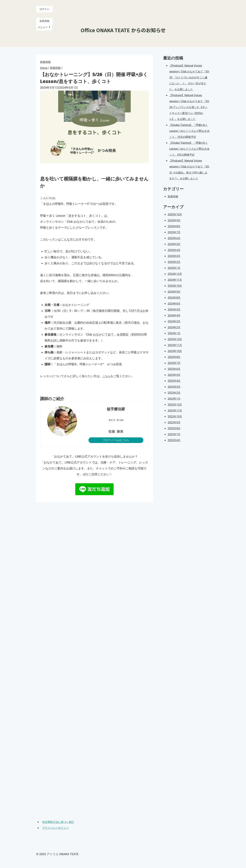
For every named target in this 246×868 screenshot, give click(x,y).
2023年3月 (175, 404)
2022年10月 (176, 434)
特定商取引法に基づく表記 (60, 822)
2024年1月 (175, 351)
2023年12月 (176, 357)
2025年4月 (175, 268)
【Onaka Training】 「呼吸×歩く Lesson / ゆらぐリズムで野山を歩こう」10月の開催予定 (189, 143)
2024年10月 (176, 303)
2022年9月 (175, 440)
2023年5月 (175, 393)
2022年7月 (175, 452)
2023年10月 (176, 369)
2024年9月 (175, 309)
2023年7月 (175, 381)
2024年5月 (175, 327)
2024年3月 (175, 339)
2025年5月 (175, 262)
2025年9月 (175, 238)
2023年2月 (175, 410)
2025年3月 (175, 274)
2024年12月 (176, 292)
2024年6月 (175, 321)
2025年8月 (175, 244)
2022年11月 (176, 428)
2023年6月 (175, 387)
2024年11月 (176, 298)
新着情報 (46, 62)
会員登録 (44, 21)
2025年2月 (175, 280)
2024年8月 (175, 315)
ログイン (44, 9)
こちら (107, 376)
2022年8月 (175, 446)
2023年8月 (175, 375)
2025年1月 (175, 286)
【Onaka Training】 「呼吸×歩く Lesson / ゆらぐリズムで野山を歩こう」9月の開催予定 (189, 161)
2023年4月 (175, 399)
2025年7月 (175, 250)
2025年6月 (175, 256)
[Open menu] (44, 28)
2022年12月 (176, 422)
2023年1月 (175, 416)
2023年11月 (176, 363)
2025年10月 (176, 232)
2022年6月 (175, 458)
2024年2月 (175, 345)
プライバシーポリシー (57, 828)
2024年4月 (175, 333)
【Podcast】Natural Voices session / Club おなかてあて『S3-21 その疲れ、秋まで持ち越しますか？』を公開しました (189, 184)
